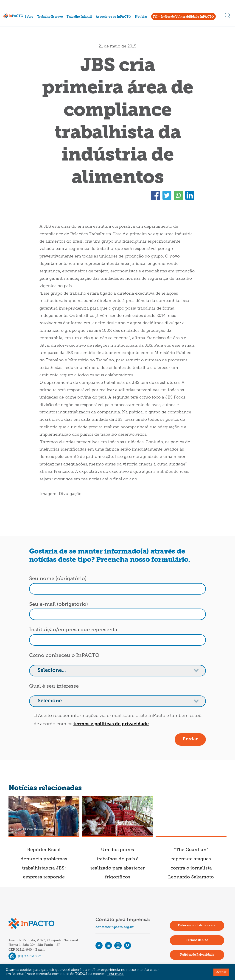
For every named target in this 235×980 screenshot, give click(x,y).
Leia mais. (116, 974)
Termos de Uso (197, 940)
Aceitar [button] (221, 972)
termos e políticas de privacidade (111, 724)
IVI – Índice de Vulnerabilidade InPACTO (183, 17)
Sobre (29, 17)
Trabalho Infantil (79, 17)
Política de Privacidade (197, 955)
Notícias (141, 17)
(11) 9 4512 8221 (25, 956)
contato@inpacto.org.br (115, 927)
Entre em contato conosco (197, 926)
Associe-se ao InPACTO (113, 17)
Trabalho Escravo (50, 17)
